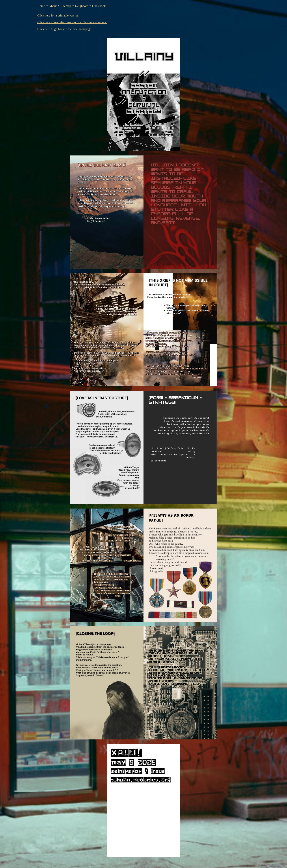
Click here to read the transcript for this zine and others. (72, 22)
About (53, 6)
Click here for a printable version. (58, 15)
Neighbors (82, 6)
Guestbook (99, 6)
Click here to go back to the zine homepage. (65, 29)
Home (41, 6)
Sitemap (66, 6)
